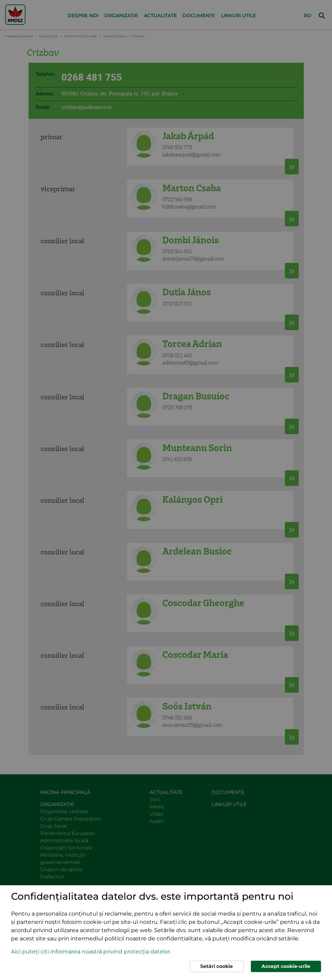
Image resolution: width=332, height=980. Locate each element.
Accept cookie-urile (286, 966)
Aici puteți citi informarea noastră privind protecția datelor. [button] (91, 952)
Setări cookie (217, 966)
